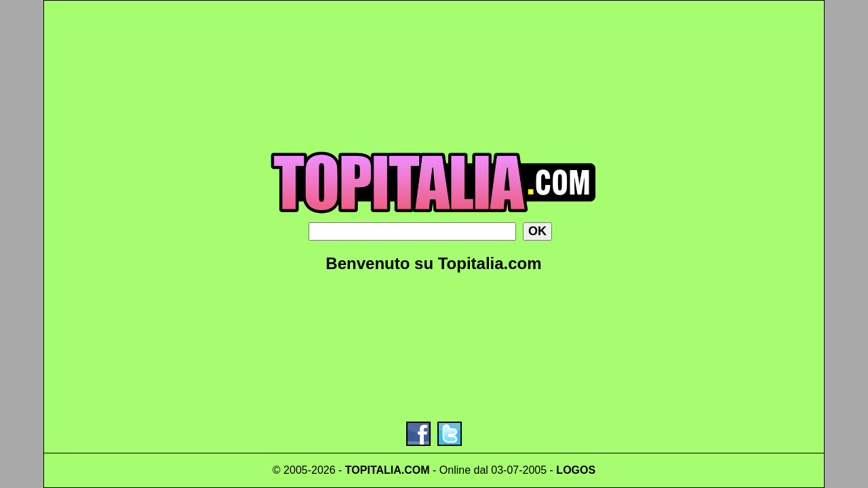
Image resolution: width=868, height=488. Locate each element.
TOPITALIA (373, 470)
